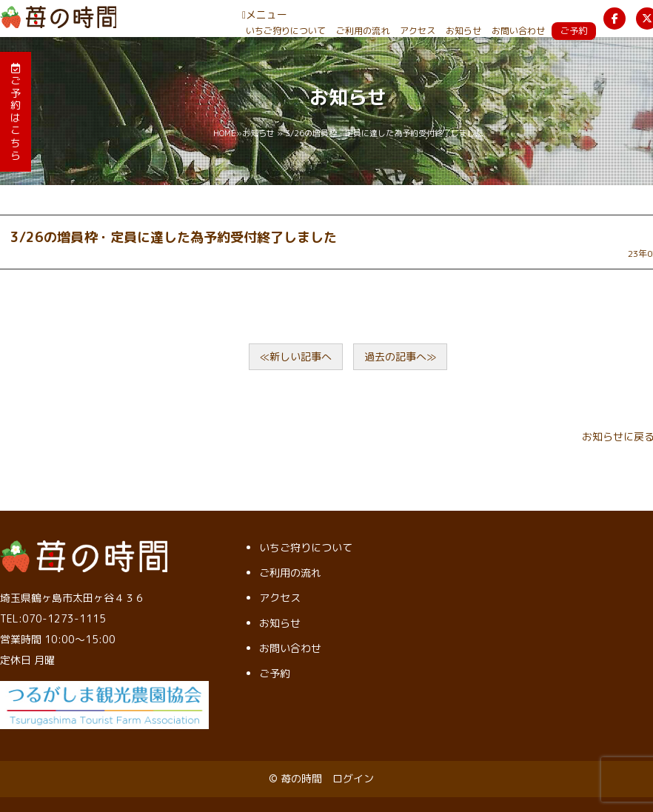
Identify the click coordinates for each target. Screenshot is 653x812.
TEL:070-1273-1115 (53, 618)
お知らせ (463, 31)
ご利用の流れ (363, 31)
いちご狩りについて (286, 31)
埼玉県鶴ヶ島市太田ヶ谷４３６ (73, 598)
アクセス (418, 31)
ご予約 (574, 31)
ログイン (353, 778)
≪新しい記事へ (296, 356)
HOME (225, 133)
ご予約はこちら (16, 113)
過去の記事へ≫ (400, 356)
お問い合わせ (518, 31)
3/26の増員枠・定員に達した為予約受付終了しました (174, 237)
